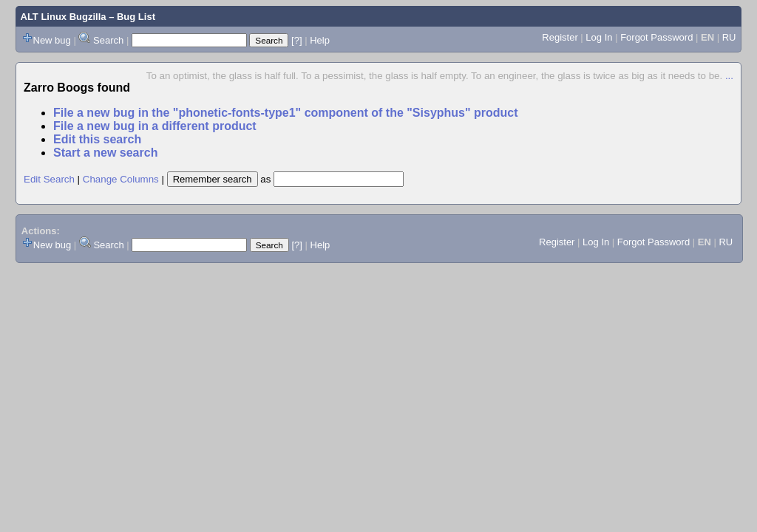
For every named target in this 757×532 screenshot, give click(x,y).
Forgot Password (656, 37)
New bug (52, 40)
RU (729, 37)
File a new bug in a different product (155, 126)
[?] (296, 40)
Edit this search (97, 139)
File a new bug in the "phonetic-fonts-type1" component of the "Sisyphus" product (286, 113)
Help (320, 40)
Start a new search (105, 153)
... (729, 76)
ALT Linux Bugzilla (64, 17)
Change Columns (121, 179)
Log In (599, 37)
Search (108, 40)
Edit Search (49, 179)
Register (560, 37)
